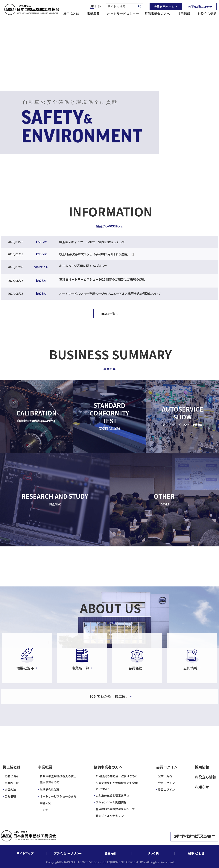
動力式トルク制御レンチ (111, 816)
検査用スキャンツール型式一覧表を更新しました (92, 242)
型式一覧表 (165, 776)
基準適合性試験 (50, 790)
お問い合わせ (196, 853)
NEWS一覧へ (109, 314)
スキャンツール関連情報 (111, 802)
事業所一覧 (12, 783)
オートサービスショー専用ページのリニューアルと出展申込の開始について (110, 294)
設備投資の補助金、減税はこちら (117, 776)
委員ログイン (166, 790)
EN (99, 6)
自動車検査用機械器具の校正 (58, 776)
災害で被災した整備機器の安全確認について (117, 786)
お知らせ (202, 787)
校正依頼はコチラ (200, 7)
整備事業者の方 (50, 782)
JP (92, 6)
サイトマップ (25, 853)
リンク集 (153, 853)
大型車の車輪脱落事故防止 (112, 796)
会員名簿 (10, 790)
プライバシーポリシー (68, 853)
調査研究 (45, 803)
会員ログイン (166, 783)
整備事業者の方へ (157, 14)
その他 (44, 810)
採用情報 (184, 14)
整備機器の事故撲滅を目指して (115, 809)
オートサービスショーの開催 (58, 796)
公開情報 (10, 796)
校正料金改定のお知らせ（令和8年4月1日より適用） (95, 254)
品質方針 (110, 853)
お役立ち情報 (207, 14)
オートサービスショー (123, 14)
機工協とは (71, 14)
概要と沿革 (12, 776)
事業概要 (93, 14)
